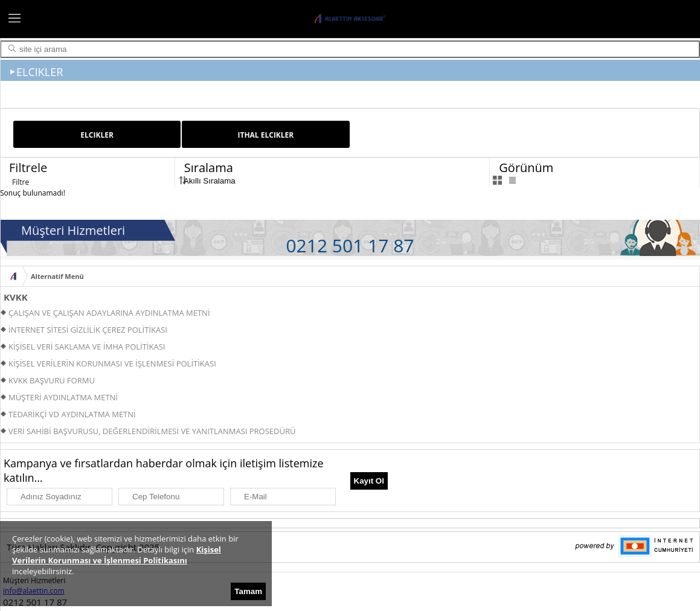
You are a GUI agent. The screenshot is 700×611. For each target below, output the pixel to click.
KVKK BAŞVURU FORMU (52, 380)
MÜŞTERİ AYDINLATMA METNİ (63, 397)
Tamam (248, 591)
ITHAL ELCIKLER (265, 135)
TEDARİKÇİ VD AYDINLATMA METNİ (72, 414)
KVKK (16, 297)
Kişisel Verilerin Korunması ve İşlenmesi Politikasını (117, 555)
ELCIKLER (97, 135)
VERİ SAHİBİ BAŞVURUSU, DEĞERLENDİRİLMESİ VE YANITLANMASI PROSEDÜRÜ (152, 431)
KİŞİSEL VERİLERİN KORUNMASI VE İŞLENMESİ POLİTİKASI (112, 363)
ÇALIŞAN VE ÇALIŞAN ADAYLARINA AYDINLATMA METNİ (109, 313)
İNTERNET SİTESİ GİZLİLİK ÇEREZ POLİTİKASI (88, 330)
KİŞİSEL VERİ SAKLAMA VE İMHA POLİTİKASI (87, 347)
